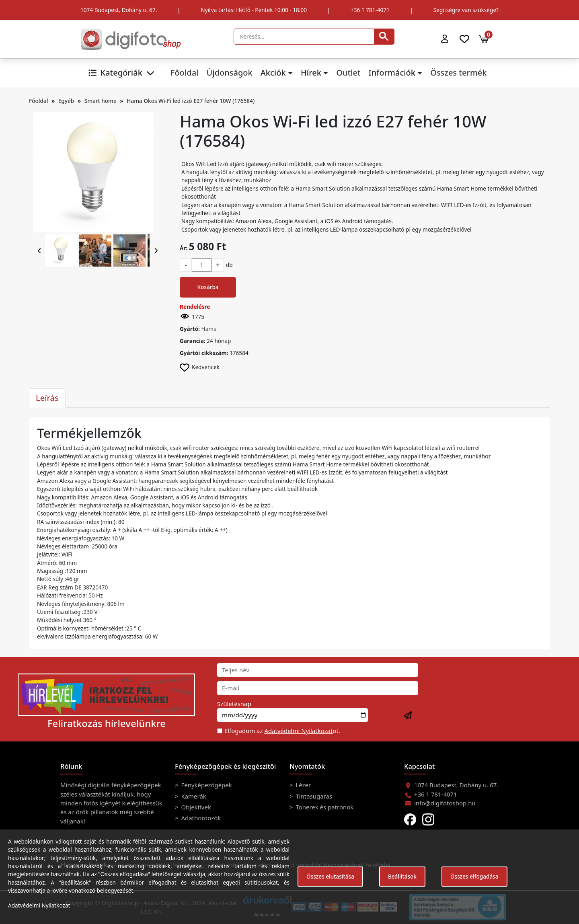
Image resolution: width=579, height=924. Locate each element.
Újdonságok (229, 73)
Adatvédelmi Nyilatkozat (298, 731)
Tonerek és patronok (324, 807)
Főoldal (185, 73)
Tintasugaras (313, 796)
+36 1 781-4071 (370, 10)
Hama (209, 329)
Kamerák (193, 796)
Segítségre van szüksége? (466, 10)
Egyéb (66, 101)
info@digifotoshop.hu (445, 803)
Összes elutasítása (330, 876)
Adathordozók (200, 818)
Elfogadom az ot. (282, 731)
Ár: (184, 248)
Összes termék (458, 73)
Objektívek (195, 807)
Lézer (303, 785)
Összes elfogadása (474, 876)
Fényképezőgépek (206, 785)
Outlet (348, 73)
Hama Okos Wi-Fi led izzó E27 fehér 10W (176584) (191, 101)
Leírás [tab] (47, 398)
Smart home (101, 101)
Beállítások (402, 876)
